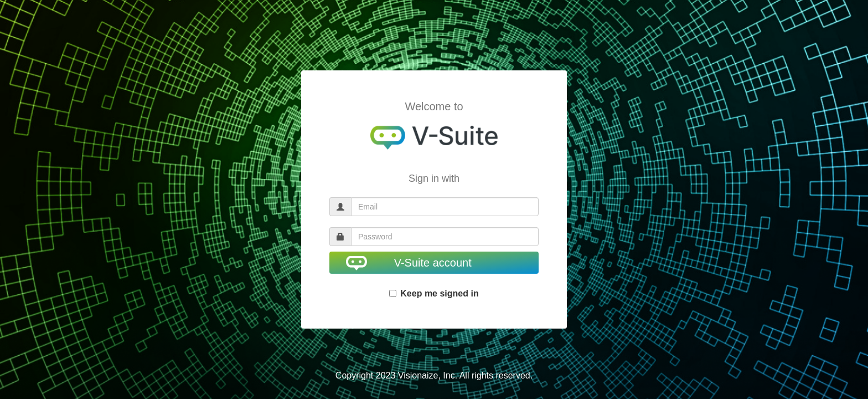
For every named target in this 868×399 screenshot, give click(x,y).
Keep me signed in (434, 293)
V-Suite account (409, 263)
